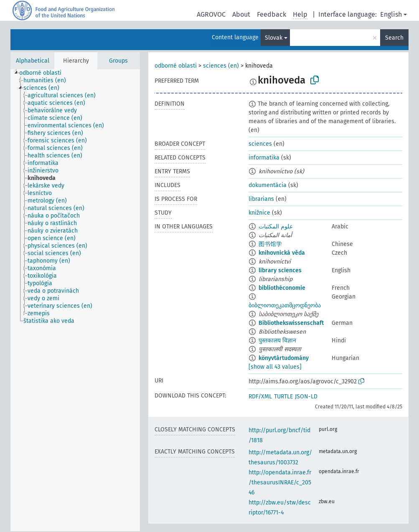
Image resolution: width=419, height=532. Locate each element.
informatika (264, 158)
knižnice (259, 213)
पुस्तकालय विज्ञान (277, 341)
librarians (261, 199)
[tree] (75, 300)
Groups (118, 61)
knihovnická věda (282, 253)
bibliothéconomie (282, 288)
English (391, 14)
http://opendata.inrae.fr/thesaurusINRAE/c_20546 (280, 483)
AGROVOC (211, 14)
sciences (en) (221, 66)
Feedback (272, 14)
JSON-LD (306, 396)
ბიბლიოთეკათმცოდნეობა (285, 305)
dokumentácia (268, 185)
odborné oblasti (176, 66)
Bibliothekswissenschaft (291, 323)
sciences (260, 144)
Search (394, 38)
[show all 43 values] (275, 367)
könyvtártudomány (284, 358)
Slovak (274, 38)
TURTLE (283, 396)
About (241, 14)
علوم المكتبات (276, 227)
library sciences (280, 270)
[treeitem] (44, 73)
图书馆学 (270, 244)
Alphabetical (33, 61)
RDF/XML (260, 396)
